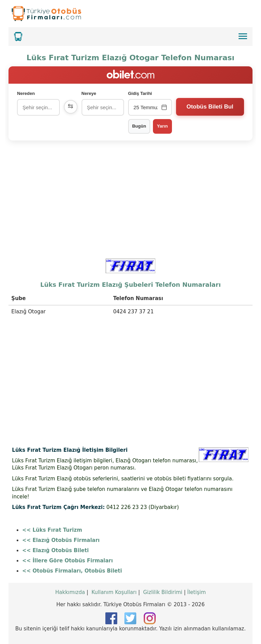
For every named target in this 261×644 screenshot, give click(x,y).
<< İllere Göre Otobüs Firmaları (67, 561)
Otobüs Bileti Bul (210, 107)
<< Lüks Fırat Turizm (52, 530)
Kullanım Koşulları (114, 592)
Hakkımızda (70, 592)
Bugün (139, 126)
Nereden (26, 93)
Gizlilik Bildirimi (163, 592)
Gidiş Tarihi (140, 93)
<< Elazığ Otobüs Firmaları (61, 540)
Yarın (162, 126)
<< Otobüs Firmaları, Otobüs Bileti (72, 571)
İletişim (196, 592)
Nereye (89, 93)
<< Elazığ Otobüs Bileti (55, 550)
